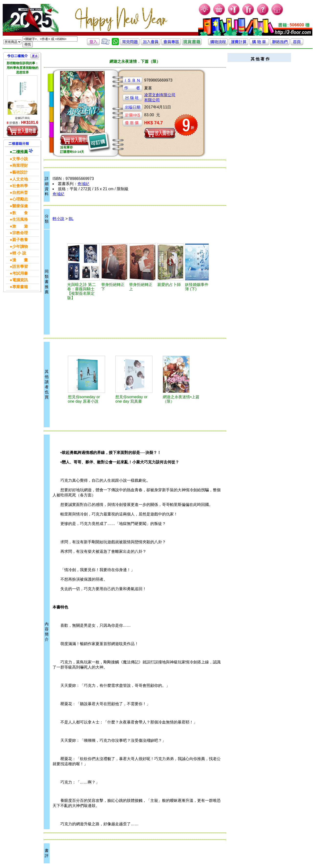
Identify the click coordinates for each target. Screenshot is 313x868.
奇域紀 (83, 184)
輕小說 (58, 219)
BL (71, 219)
